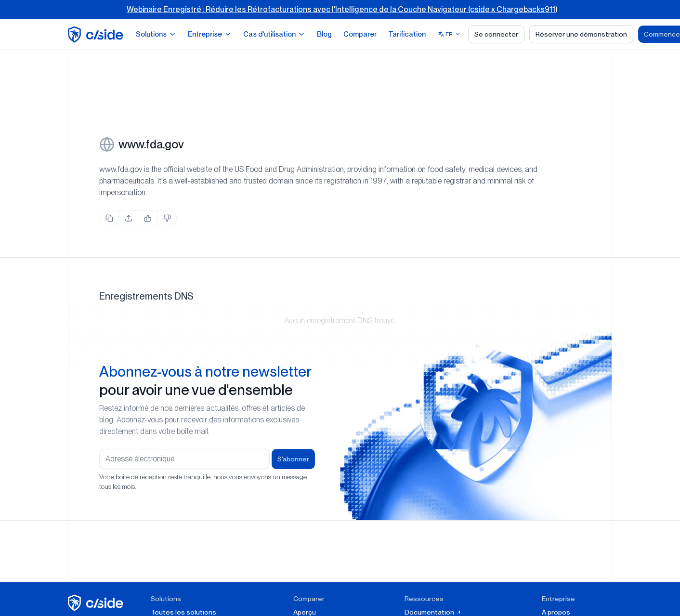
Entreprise (210, 34)
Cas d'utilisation (274, 34)
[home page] (97, 34)
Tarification (407, 34)
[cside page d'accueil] (97, 603)
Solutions (156, 34)
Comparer (360, 34)
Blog (324, 34)
